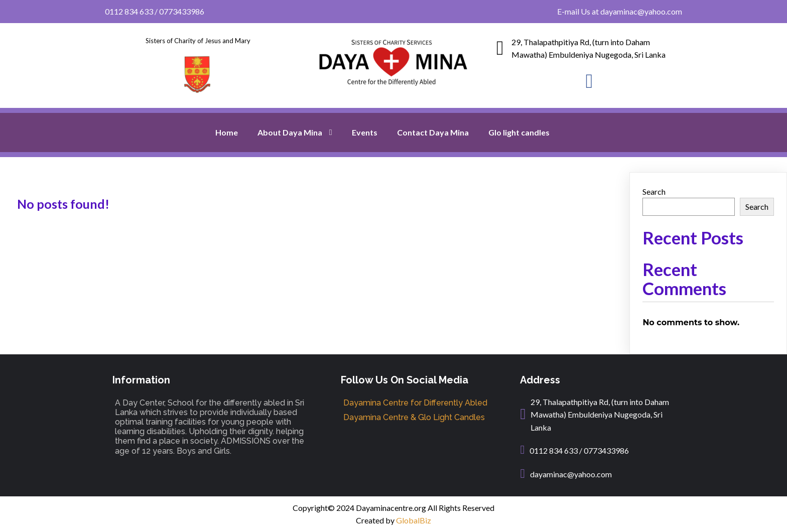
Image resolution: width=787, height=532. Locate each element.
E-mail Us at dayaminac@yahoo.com (620, 11)
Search (654, 191)
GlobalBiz (414, 520)
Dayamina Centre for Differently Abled (415, 403)
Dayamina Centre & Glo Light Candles (414, 417)
